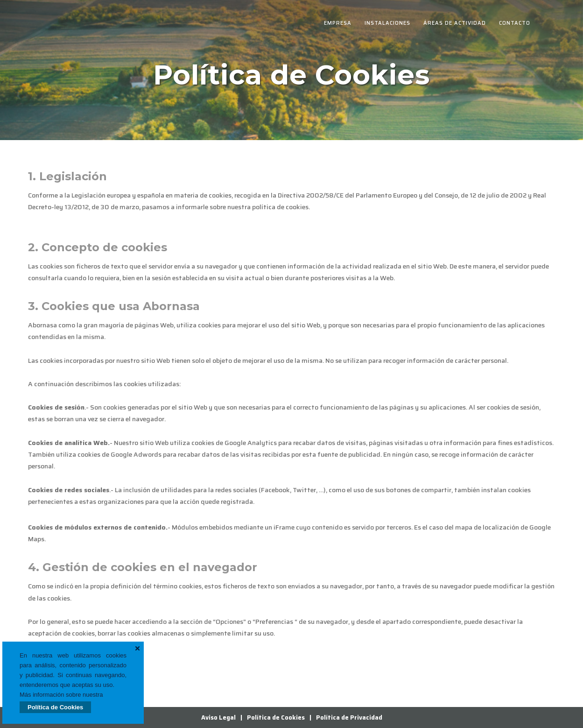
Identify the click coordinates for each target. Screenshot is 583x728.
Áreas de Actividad (455, 23)
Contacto (515, 23)
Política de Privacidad (349, 717)
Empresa (338, 23)
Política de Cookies (55, 707)
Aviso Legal (218, 717)
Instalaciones (387, 23)
